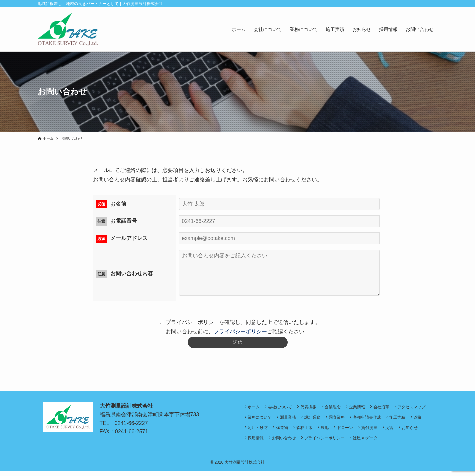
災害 (253, 442)
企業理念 (338, 409)
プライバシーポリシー (240, 331)
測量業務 (328, 420)
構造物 (328, 431)
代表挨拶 (312, 409)
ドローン (395, 431)
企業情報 (363, 409)
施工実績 (257, 431)
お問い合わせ (330, 442)
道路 (278, 431)
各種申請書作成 (411, 420)
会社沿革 (389, 409)
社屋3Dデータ (413, 442)
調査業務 (379, 420)
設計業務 (354, 420)
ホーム (255, 409)
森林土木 (351, 431)
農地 (373, 431)
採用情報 (300, 442)
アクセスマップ (263, 420)
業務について (298, 420)
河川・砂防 (302, 431)
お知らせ (274, 442)
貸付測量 (420, 431)
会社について (282, 409)
